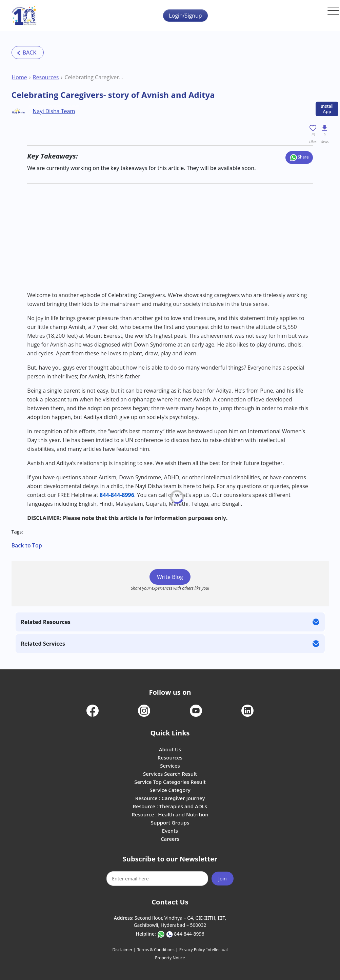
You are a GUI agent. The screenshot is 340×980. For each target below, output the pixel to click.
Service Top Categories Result (170, 782)
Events (170, 831)
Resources (46, 77)
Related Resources (46, 622)
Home (19, 77)
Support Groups (170, 822)
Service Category (170, 790)
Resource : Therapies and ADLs (170, 806)
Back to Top (27, 545)
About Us (170, 749)
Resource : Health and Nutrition (170, 814)
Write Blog (170, 577)
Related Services (43, 644)
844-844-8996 (117, 495)
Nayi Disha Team (54, 111)
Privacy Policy (192, 950)
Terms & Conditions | (158, 950)
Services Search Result (170, 774)
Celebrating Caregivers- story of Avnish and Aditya (94, 77)
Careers (170, 839)
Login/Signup (185, 16)
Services (170, 766)
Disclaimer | (124, 950)
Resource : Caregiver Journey (170, 798)
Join (223, 879)
